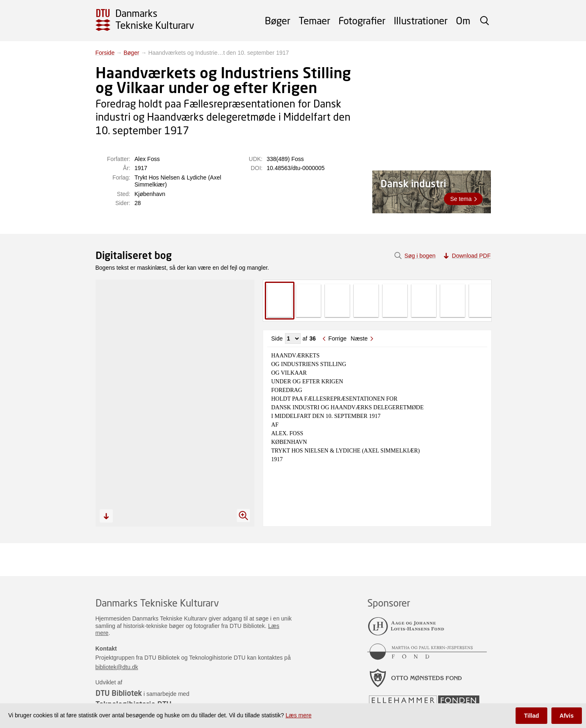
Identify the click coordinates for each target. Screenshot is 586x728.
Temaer (314, 20)
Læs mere (298, 715)
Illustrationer (421, 20)
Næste (359, 338)
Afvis (567, 716)
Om (463, 20)
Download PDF (471, 256)
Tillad (531, 716)
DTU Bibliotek (119, 693)
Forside (105, 53)
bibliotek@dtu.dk (117, 667)
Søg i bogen (420, 256)
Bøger (278, 20)
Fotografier (362, 20)
